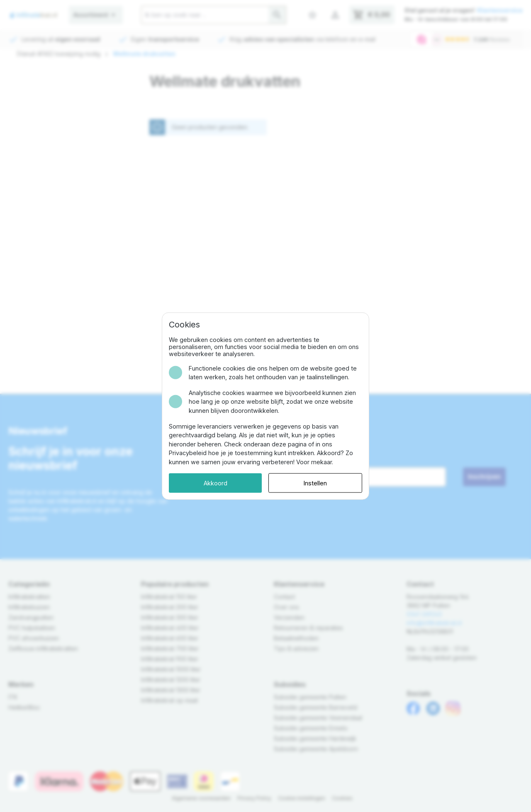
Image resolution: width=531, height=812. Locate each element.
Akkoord (216, 483)
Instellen (315, 483)
